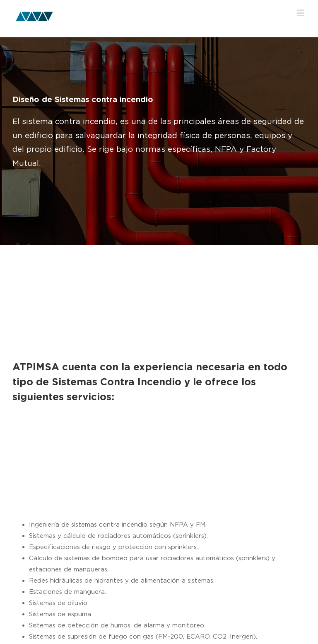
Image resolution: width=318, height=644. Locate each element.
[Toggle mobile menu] (301, 13)
